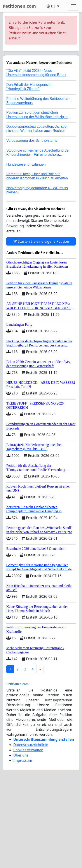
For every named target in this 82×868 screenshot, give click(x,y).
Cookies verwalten (28, 750)
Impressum (23, 760)
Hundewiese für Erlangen (26, 164)
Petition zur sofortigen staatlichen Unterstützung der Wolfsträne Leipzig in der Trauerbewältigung (37, 117)
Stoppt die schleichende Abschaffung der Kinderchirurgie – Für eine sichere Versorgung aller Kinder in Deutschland (38, 155)
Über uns (21, 755)
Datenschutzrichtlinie (31, 745)
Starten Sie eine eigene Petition (41, 241)
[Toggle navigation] (73, 6)
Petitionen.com (19, 6)
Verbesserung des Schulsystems (32, 141)
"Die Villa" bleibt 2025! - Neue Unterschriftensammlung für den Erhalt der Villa (36, 75)
